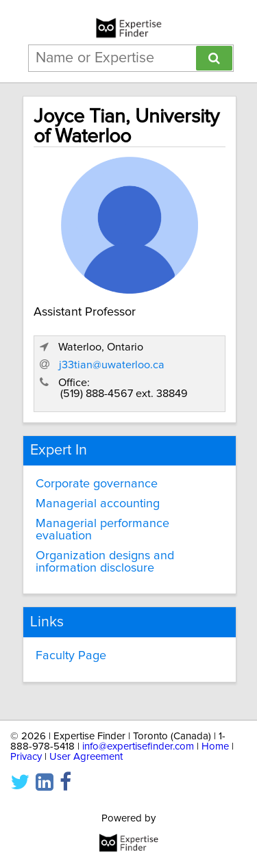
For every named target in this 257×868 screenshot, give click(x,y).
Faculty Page (71, 656)
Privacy (26, 757)
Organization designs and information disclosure (105, 562)
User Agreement (86, 757)
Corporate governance (97, 484)
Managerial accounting (98, 504)
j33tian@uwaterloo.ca (112, 365)
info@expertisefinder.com (138, 746)
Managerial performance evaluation (102, 530)
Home (215, 746)
